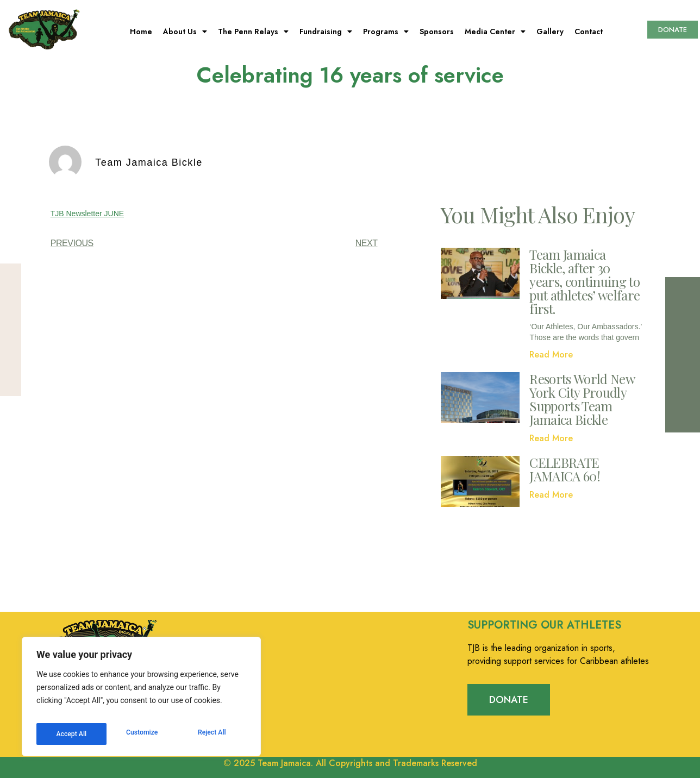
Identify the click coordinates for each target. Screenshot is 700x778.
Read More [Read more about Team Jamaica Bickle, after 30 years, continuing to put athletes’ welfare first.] (551, 355)
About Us (185, 32)
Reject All (142, 734)
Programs (386, 32)
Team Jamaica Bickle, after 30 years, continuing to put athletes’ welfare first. (585, 281)
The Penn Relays (253, 32)
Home (141, 32)
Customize (71, 734)
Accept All (212, 734)
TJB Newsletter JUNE (87, 214)
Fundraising (326, 32)
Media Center (495, 32)
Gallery (550, 32)
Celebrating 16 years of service (350, 75)
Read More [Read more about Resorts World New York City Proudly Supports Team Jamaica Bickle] (551, 438)
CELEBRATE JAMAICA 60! (565, 469)
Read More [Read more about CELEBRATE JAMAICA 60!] (551, 495)
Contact (589, 32)
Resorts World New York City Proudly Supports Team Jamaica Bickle (582, 399)
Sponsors (437, 32)
